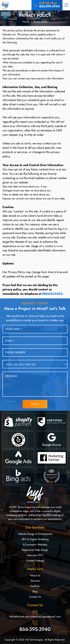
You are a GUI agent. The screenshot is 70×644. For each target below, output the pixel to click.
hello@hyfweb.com (19, 617)
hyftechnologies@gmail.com (46, 617)
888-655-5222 (52, 294)
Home (26, 22)
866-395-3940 (35, 629)
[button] (66, 5)
